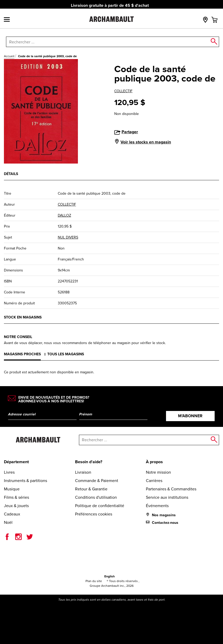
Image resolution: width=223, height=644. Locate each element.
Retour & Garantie (91, 489)
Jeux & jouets (16, 506)
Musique (12, 489)
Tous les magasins (66, 354)
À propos (154, 462)
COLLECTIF (123, 91)
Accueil (9, 56)
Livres (9, 472)
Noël (8, 522)
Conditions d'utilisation (96, 497)
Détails (11, 174)
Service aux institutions (167, 497)
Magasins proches (22, 354)
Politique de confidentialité (100, 506)
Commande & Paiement (97, 481)
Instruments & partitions (25, 481)
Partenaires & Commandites (171, 489)
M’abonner (190, 416)
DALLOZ (64, 215)
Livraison (83, 472)
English (110, 576)
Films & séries (16, 497)
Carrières (154, 481)
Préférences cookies (94, 514)
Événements (157, 506)
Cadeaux (12, 514)
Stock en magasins (23, 317)
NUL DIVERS (68, 237)
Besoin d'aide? (89, 462)
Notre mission (158, 472)
